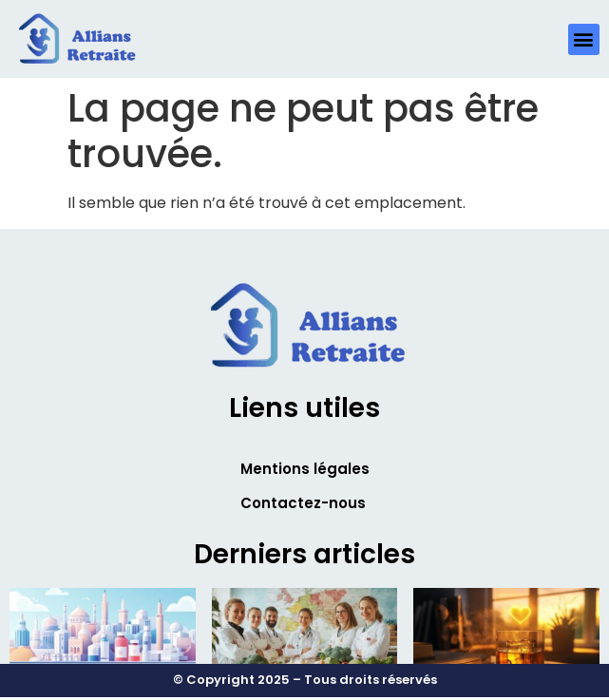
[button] (584, 39)
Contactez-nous (303, 503)
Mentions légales (305, 469)
